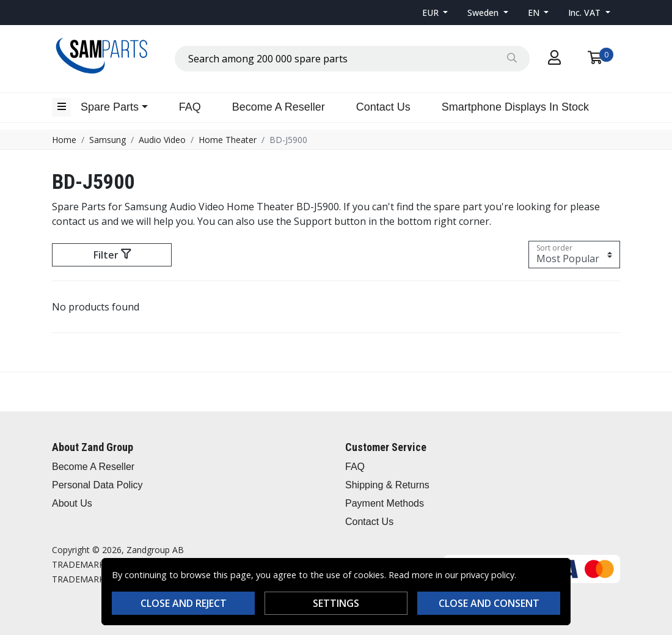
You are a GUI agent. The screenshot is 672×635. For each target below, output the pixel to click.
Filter (112, 255)
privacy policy (488, 575)
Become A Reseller (279, 107)
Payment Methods (385, 503)
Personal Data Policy (97, 485)
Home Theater (228, 140)
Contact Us (383, 107)
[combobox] (352, 59)
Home (64, 140)
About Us (72, 503)
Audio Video (162, 140)
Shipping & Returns (387, 485)
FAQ (190, 107)
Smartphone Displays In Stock (515, 107)
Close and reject (184, 603)
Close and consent (489, 603)
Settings (336, 603)
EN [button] (535, 13)
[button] (435, 13)
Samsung (108, 140)
